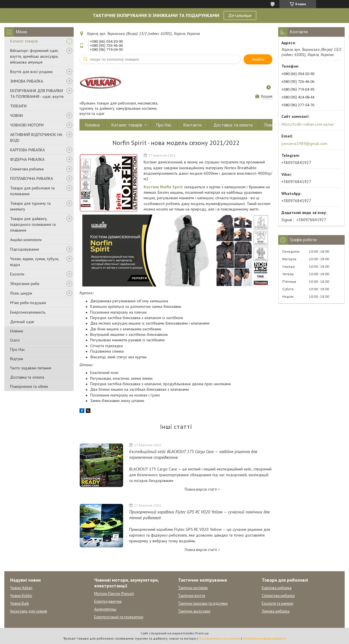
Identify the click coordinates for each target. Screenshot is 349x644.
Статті (15, 340)
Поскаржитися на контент (219, 638)
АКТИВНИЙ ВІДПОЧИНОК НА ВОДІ (36, 137)
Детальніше (240, 15)
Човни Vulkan (21, 588)
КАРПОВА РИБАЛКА (27, 150)
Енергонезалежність (28, 312)
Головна (92, 125)
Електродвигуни (108, 601)
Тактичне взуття (192, 596)
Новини (17, 331)
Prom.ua (202, 633)
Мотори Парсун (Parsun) (114, 594)
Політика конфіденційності (265, 638)
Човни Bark (20, 603)
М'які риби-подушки (28, 303)
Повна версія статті (201, 489)
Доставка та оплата (27, 377)
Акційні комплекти (26, 240)
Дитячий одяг (22, 322)
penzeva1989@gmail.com (304, 144)
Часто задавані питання (31, 368)
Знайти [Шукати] (258, 59)
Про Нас (17, 349)
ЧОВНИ (16, 116)
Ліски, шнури (21, 293)
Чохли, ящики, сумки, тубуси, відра (35, 262)
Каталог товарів (24, 41)
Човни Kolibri (21, 596)
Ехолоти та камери (277, 603)
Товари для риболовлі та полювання (32, 191)
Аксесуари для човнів (29, 611)
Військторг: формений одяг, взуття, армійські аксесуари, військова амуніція (34, 56)
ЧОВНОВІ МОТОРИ (27, 125)
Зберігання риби (25, 284)
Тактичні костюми (193, 588)
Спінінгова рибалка (27, 169)
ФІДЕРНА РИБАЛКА (27, 159)
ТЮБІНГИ (18, 106)
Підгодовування (25, 249)
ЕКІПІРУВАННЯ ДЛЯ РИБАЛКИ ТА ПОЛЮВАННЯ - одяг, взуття (37, 94)
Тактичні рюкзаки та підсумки (203, 603)
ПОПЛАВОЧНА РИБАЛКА (31, 178)
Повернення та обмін (29, 386)
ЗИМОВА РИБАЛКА (27, 81)
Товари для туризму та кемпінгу (30, 206)
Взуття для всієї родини (31, 72)
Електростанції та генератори (119, 617)
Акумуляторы (105, 609)
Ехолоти (17, 274)
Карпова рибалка (277, 588)
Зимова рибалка (276, 611)
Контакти (193, 125)
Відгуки (17, 359)
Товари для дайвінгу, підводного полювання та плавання (33, 224)
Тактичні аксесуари (194, 611)
